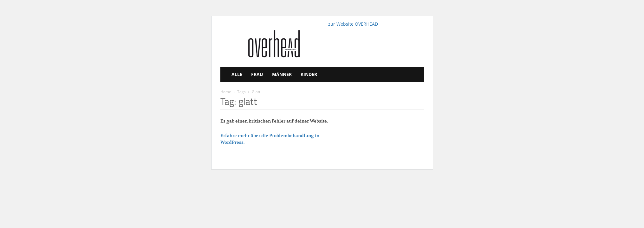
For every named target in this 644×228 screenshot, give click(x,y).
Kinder (309, 74)
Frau (257, 74)
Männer (282, 74)
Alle (237, 74)
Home (226, 92)
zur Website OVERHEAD (353, 24)
